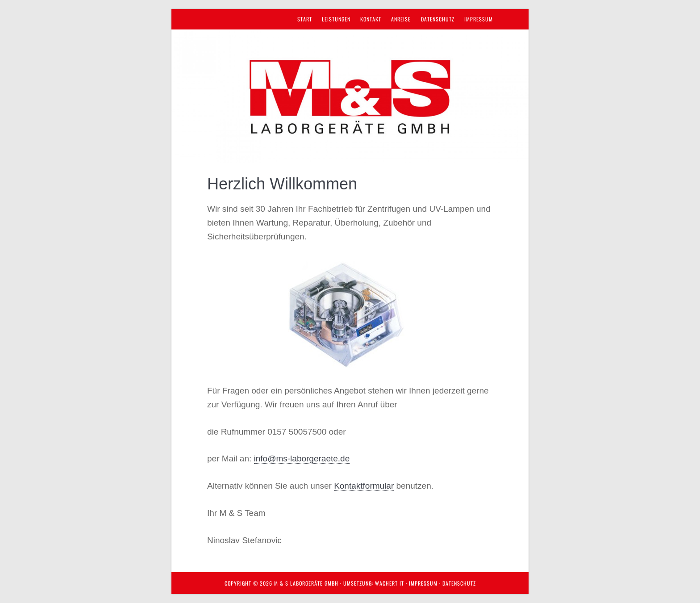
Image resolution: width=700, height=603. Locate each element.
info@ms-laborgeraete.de (302, 459)
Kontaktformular (364, 486)
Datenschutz (459, 583)
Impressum (423, 583)
